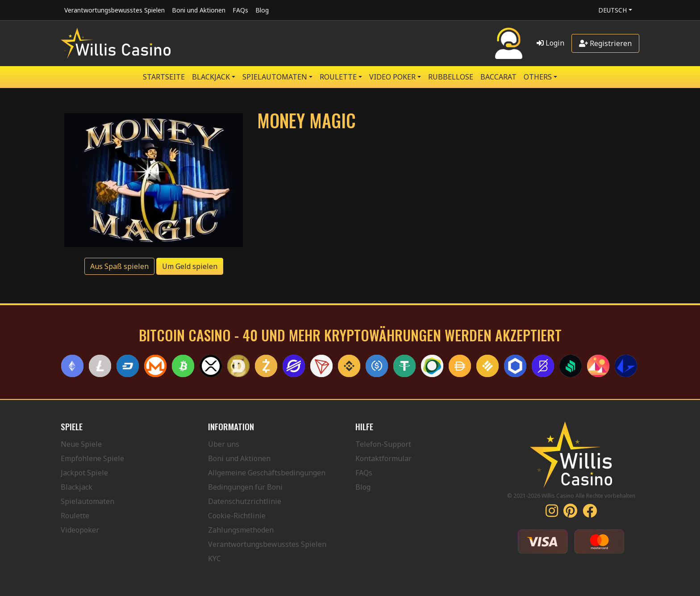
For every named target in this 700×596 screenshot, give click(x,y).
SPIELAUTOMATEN (275, 77)
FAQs (240, 10)
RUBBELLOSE (451, 77)
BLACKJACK (211, 77)
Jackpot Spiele (84, 473)
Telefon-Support (383, 444)
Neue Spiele (81, 444)
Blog (262, 10)
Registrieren (605, 43)
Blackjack (77, 487)
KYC (215, 558)
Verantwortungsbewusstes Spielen (115, 10)
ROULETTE (338, 77)
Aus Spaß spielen (119, 266)
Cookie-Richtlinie (237, 516)
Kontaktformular (383, 458)
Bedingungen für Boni (245, 487)
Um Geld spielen (190, 266)
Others (538, 77)
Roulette (75, 516)
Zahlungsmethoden (241, 530)
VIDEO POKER (392, 77)
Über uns (224, 444)
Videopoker (80, 530)
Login (550, 43)
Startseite (164, 77)
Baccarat (498, 77)
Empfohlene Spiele (92, 458)
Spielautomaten (87, 501)
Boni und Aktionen (199, 10)
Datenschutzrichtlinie (245, 501)
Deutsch (612, 10)
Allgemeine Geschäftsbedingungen (267, 473)
